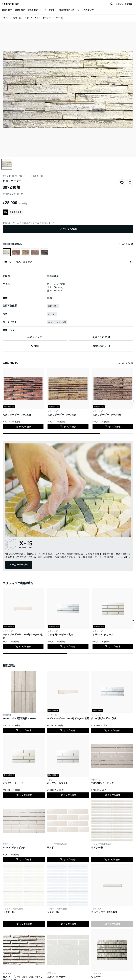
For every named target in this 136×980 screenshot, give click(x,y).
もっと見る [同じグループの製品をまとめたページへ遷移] (124, 244)
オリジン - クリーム (103, 635)
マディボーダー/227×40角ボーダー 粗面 (68, 718)
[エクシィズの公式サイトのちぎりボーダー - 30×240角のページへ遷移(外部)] (35, 337)
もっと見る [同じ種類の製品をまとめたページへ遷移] (124, 363)
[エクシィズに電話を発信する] (35, 346)
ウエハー (96, 977)
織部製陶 (7, 715)
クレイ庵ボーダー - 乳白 (60, 635)
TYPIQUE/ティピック (103, 783)
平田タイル (96, 780)
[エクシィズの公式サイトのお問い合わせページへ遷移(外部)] (101, 346)
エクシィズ (17, 176)
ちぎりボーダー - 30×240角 (17, 415)
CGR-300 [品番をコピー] (16, 194)
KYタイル (7, 973)
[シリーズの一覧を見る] (68, 262)
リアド (50, 848)
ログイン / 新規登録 (124, 4)
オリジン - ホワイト (57, 783)
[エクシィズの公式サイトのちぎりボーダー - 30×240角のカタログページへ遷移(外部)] (101, 337)
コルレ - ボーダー (56, 977)
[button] (9, 276)
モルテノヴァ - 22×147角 (104, 912)
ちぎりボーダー (12, 181)
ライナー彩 (97, 848)
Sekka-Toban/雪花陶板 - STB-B (20, 718)
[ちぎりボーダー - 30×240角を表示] (16, 252)
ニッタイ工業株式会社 (57, 844)
